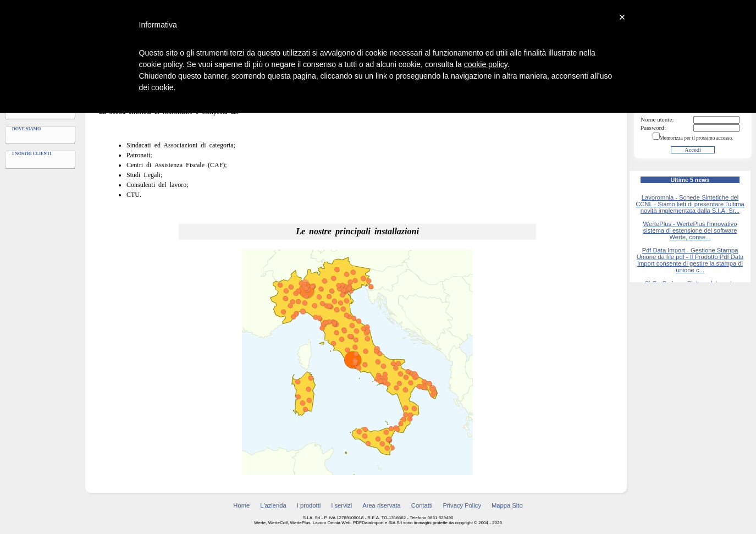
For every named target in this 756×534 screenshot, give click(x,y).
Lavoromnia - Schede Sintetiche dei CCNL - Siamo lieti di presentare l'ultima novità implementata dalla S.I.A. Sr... (690, 204)
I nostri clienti (32, 154)
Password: (653, 128)
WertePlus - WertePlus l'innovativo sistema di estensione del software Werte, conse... (690, 230)
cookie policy (486, 64)
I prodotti (309, 505)
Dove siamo (26, 129)
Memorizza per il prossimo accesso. (697, 138)
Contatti (422, 505)
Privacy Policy (462, 505)
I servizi (341, 505)
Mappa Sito (507, 505)
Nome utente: (657, 119)
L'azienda (273, 505)
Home (241, 505)
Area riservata (382, 505)
